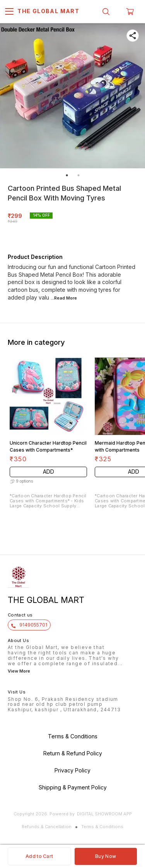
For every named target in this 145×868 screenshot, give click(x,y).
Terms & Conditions (102, 827)
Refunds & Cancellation (47, 827)
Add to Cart (39, 856)
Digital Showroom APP (104, 814)
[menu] (9, 12)
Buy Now (106, 856)
